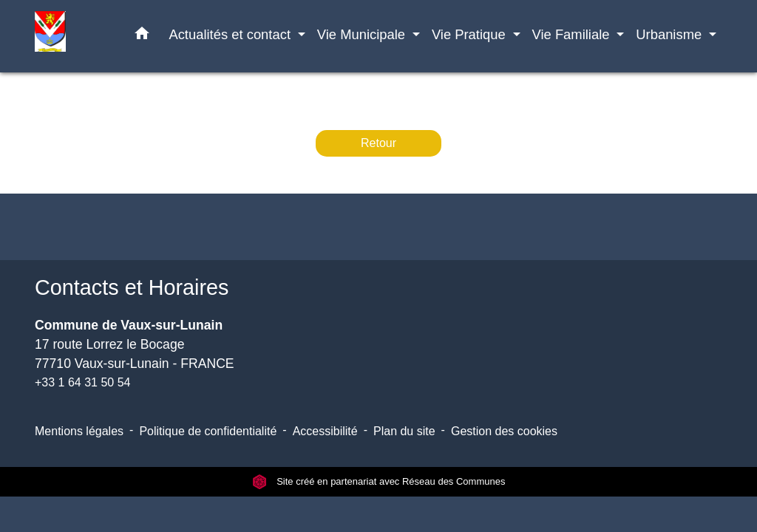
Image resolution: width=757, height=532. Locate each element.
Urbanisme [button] (671, 34)
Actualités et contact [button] (231, 34)
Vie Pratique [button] (471, 34)
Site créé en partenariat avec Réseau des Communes (379, 481)
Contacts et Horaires (132, 287)
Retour (378, 143)
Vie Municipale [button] (363, 34)
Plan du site (404, 431)
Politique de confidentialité (208, 431)
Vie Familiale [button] (573, 34)
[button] (142, 36)
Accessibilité (325, 431)
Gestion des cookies (504, 431)
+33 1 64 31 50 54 (82, 382)
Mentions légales (79, 431)
